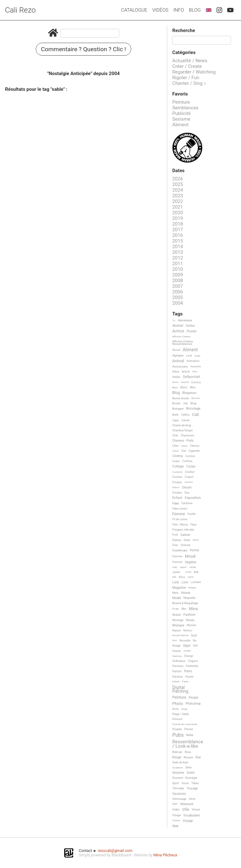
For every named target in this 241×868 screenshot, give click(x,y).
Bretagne (178, 409)
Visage (177, 815)
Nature (177, 631)
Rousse (188, 757)
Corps (191, 467)
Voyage (188, 821)
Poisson (177, 719)
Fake (176, 503)
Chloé (175, 451)
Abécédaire (185, 320)
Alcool (176, 350)
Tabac (195, 783)
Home (195, 550)
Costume (177, 472)
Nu (195, 641)
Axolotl (185, 382)
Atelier (176, 377)
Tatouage (178, 788)
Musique (178, 625)
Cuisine (189, 482)
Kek (196, 572)
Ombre (187, 651)
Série (189, 767)
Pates (185, 682)
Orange (189, 656)
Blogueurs (189, 393)
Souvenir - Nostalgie (185, 778)
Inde (175, 567)
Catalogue (134, 10)
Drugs (176, 609)
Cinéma (178, 456)
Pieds (185, 709)
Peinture (181, 102)
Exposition (193, 498)
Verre (192, 799)
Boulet (176, 403)
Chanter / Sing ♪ (189, 83)
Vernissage (179, 799)
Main (175, 593)
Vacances (179, 794)
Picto (176, 709)
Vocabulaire (192, 815)
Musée (190, 620)
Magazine (179, 588)
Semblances (185, 108)
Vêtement (187, 804)
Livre (185, 582)
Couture (177, 477)
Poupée (177, 729)
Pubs (178, 735)
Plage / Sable (181, 714)
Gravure (186, 545)
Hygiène (190, 562)
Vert (175, 804)
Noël (194, 636)
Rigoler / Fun (186, 78)
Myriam (191, 625)
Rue (198, 757)
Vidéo (176, 810)
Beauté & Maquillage (185, 603)
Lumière (196, 582)
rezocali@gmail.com (115, 851)
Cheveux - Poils (183, 441)
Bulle (175, 415)
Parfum (177, 671)
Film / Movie (180, 525)
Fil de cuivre (180, 519)
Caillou (185, 415)
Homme (177, 556)
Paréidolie (192, 666)
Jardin (193, 567)
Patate (176, 682)
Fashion (189, 615)
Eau (187, 493)
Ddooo (176, 487)
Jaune (176, 572)
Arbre (176, 372)
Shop (193, 403)
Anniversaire (180, 367)
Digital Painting (180, 689)
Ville (186, 810)
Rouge (177, 757)
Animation (193, 361)
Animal (178, 361)
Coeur (176, 461)
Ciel (183, 451)
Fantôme (187, 503)
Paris (188, 671)
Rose (188, 752)
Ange (197, 356)
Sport (176, 783)
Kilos (182, 577)
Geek (187, 540)
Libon (191, 577)
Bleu (193, 387)
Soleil (190, 773)
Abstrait (178, 326)
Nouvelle (185, 641)
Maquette (190, 598)
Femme (179, 514)
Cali (195, 415)
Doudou (177, 493)
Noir (175, 640)
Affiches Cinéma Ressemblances (182, 343)
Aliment (180, 125)
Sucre (185, 783)
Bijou (175, 388)
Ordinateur (179, 661)
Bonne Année (181, 398)
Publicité (182, 113)
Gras (175, 545)
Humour (177, 562)
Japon (183, 567)
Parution (178, 677)
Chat (175, 435)
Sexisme (181, 119)
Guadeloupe (180, 550)
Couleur (190, 472)
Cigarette (194, 451)
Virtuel (196, 810)
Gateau (177, 540)
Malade (186, 593)
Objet (187, 646)
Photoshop (193, 704)
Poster (192, 331)
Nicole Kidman (180, 635)
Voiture (176, 820)
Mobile (177, 615)
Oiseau (177, 651)
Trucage (192, 788)
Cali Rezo (20, 10)
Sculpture (178, 768)
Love (189, 356)
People (193, 698)
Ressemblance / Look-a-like (188, 744)
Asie (195, 371)
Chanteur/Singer (183, 430)
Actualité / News (190, 61)
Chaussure (187, 435)
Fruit (175, 535)
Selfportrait (192, 377)
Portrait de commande (185, 724)
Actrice (178, 331)
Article (186, 372)
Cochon (190, 456)
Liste (176, 582)
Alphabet (178, 356)
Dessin (187, 487)
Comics (196, 382)
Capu (176, 420)
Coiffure (187, 461)
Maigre (192, 588)
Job (185, 403)
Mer (184, 609)
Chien (184, 446)
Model (177, 598)
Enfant (177, 498)
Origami (193, 661)
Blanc (184, 387)
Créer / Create (187, 66)
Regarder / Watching (194, 72)
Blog (195, 10)
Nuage (176, 646)
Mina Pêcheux (165, 855)
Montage (178, 620)
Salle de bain (180, 762)
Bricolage (193, 409)
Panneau (178, 666)
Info (179, 10)
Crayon (189, 477)
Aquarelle (196, 366)
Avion (175, 382)
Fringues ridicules (183, 530)
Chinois (195, 446)
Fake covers (180, 509)
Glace (196, 540)
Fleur (194, 525)
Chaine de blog (182, 425)
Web (175, 826)
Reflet (190, 735)
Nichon (188, 631)
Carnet (186, 420)
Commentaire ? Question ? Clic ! (84, 49)
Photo (178, 704)
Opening (177, 656)
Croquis (177, 482)
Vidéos (160, 10)
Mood (190, 556)
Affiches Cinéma (181, 337)
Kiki (174, 577)
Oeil (195, 646)
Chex (175, 446)
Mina (193, 609)
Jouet (188, 572)
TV (174, 321)
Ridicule (177, 752)
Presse (188, 729)
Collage (178, 467)
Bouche (196, 398)
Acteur (190, 326)
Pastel (189, 677)
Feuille (191, 514)
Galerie (185, 535)
